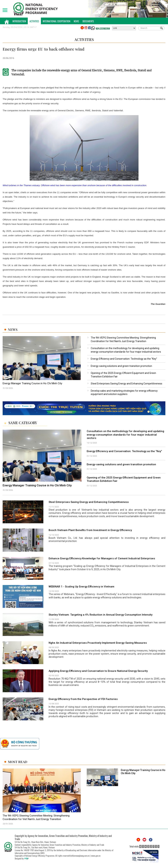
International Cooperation (56, 21)
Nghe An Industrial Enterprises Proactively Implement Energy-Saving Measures (98, 643)
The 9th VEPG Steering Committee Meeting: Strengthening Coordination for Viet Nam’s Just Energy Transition (36, 817)
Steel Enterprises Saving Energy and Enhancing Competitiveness (126, 384)
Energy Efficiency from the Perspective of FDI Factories (83, 699)
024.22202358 (103, 28)
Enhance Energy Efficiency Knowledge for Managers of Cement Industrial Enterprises (102, 558)
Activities (34, 21)
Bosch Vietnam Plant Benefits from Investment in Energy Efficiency (90, 530)
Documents (88, 21)
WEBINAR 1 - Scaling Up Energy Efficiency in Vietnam (81, 587)
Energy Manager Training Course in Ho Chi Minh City (32, 383)
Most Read (18, 762)
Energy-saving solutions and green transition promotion (121, 366)
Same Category (23, 423)
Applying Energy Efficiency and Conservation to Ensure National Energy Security (98, 671)
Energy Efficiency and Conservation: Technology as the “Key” (124, 359)
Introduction (19, 21)
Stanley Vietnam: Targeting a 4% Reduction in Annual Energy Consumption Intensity (101, 615)
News (76, 21)
